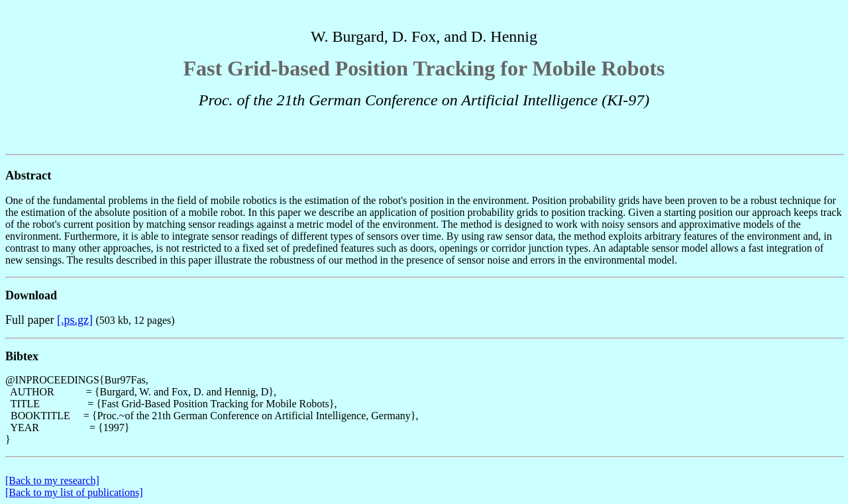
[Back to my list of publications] (74, 492)
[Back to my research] (52, 480)
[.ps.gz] (75, 320)
